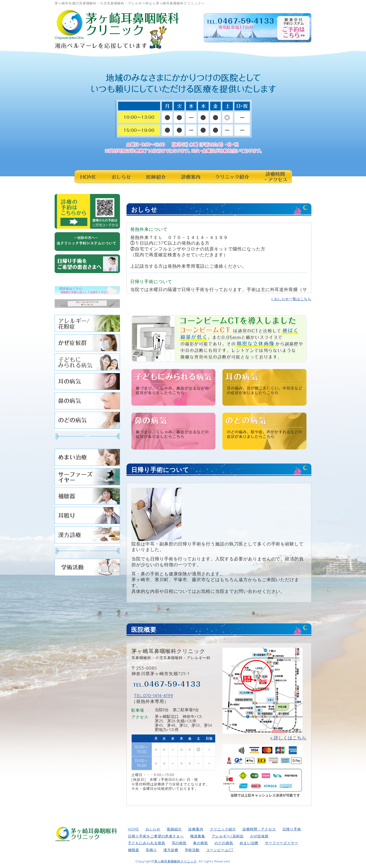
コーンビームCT (220, 850)
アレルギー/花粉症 (87, 325)
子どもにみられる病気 (87, 363)
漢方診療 (87, 536)
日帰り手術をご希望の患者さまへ (156, 836)
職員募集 (198, 836)
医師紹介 (156, 176)
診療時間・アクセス (274, 176)
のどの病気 (87, 421)
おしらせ (120, 176)
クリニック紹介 (232, 176)
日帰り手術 (292, 829)
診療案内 (190, 176)
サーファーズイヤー (87, 478)
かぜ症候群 (87, 344)
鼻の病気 (87, 402)
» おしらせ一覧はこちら (291, 299)
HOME (88, 176)
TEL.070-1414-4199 (153, 696)
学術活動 (87, 568)
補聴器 (87, 497)
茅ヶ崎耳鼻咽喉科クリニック (175, 861)
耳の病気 (87, 383)
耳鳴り (87, 517)
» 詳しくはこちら (288, 738)
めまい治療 (87, 459)
